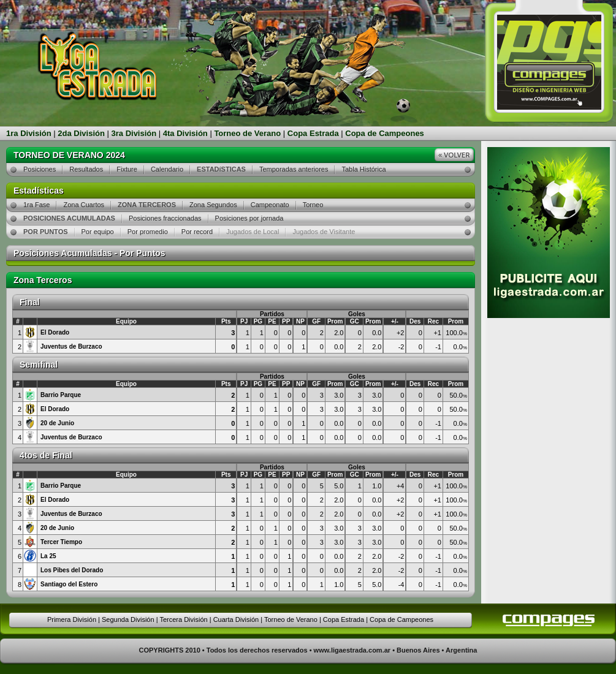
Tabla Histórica (363, 169)
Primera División (72, 619)
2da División (81, 133)
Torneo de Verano (247, 133)
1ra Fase (36, 205)
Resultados (86, 169)
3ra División (134, 133)
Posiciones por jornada (249, 218)
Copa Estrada (313, 133)
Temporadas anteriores (294, 169)
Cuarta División (236, 619)
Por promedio (148, 232)
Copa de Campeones (385, 133)
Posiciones (40, 169)
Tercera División (183, 619)
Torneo (313, 205)
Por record (197, 232)
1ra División (29, 133)
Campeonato (270, 205)
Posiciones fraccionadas (165, 218)
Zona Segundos (213, 205)
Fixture (127, 169)
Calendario (167, 169)
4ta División (185, 133)
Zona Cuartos (84, 205)
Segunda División (128, 619)
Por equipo (98, 232)
